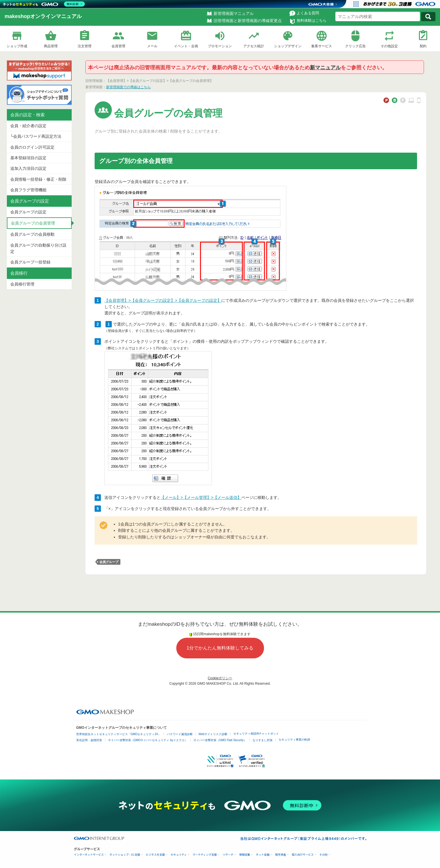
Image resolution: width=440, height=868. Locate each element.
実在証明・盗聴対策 (89, 740)
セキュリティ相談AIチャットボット (256, 734)
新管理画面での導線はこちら (128, 87)
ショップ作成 (17, 46)
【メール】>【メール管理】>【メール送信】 (201, 497)
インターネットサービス (89, 855)
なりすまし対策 (263, 740)
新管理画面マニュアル (234, 13)
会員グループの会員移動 (32, 234)
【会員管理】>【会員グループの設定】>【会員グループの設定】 (163, 300)
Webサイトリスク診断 (213, 734)
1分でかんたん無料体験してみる (220, 648)
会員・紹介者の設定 (28, 126)
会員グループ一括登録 (30, 262)
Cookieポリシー (220, 678)
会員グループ (109, 562)
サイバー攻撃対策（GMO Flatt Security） (220, 740)
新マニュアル (325, 68)
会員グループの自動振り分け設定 (38, 248)
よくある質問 (308, 13)
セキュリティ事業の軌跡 (294, 740)
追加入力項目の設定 (28, 168)
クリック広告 (355, 46)
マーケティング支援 (205, 855)
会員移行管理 (22, 284)
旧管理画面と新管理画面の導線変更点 (248, 21)
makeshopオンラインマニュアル (43, 16)
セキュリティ (179, 855)
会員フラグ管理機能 (28, 190)
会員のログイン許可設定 (32, 147)
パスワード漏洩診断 (180, 734)
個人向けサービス (303, 855)
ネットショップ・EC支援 (125, 855)
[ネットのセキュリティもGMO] (44, 4)
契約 (423, 46)
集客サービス (322, 46)
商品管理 (51, 46)
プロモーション (220, 46)
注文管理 (85, 46)
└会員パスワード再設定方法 (36, 136)
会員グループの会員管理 (33, 223)
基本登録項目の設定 (28, 158)
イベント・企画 (186, 46)
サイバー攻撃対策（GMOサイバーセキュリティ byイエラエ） (148, 740)
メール (152, 46)
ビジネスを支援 (156, 855)
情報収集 (245, 855)
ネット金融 (263, 855)
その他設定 (389, 46)
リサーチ (228, 855)
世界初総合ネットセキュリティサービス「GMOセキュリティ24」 (119, 734)
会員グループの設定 (28, 212)
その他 (323, 855)
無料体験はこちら (312, 20)
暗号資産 (281, 855)
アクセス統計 (254, 46)
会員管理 (118, 46)
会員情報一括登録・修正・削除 (38, 179)
